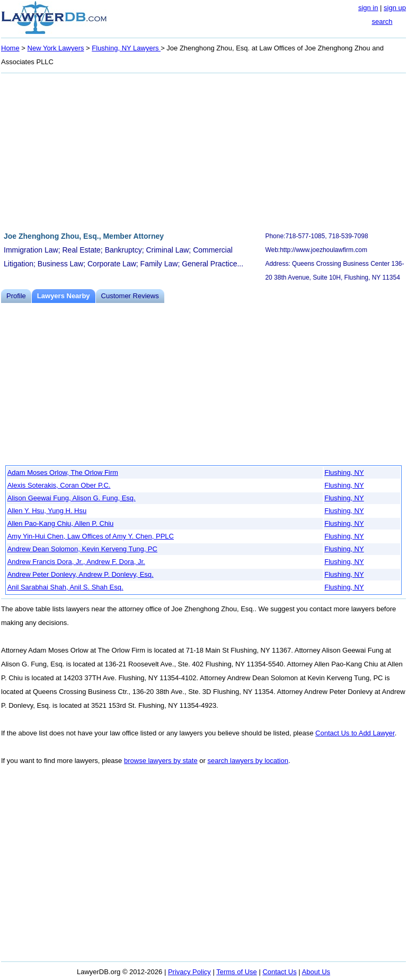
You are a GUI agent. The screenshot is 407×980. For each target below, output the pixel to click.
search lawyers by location (247, 761)
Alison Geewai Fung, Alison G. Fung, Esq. (72, 498)
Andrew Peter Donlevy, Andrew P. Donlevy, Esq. (81, 574)
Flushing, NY (344, 472)
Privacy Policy (189, 972)
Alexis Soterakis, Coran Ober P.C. (59, 485)
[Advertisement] (203, 151)
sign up (395, 8)
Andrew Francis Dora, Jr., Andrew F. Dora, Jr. (76, 562)
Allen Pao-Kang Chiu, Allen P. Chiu (61, 523)
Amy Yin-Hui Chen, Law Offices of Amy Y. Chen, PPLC (91, 536)
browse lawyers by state (161, 761)
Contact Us (279, 972)
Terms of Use (237, 972)
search (382, 21)
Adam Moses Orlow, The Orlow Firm (63, 472)
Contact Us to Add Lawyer (355, 733)
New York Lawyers (56, 48)
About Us (316, 972)
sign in (368, 8)
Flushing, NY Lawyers (126, 48)
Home (10, 48)
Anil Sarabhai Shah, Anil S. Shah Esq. (65, 587)
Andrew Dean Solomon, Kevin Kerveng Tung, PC (82, 549)
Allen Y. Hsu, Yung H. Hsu (47, 511)
